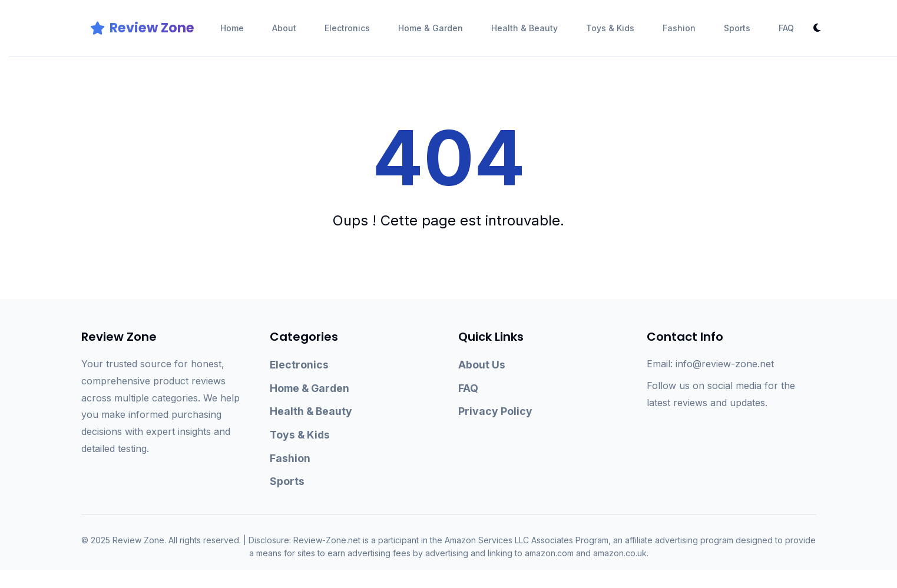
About (284, 28)
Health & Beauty (524, 28)
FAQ (786, 28)
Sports (737, 28)
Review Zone (142, 28)
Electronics (347, 28)
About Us (482, 365)
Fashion (679, 28)
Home (232, 28)
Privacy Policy (495, 411)
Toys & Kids (610, 28)
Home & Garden (431, 28)
